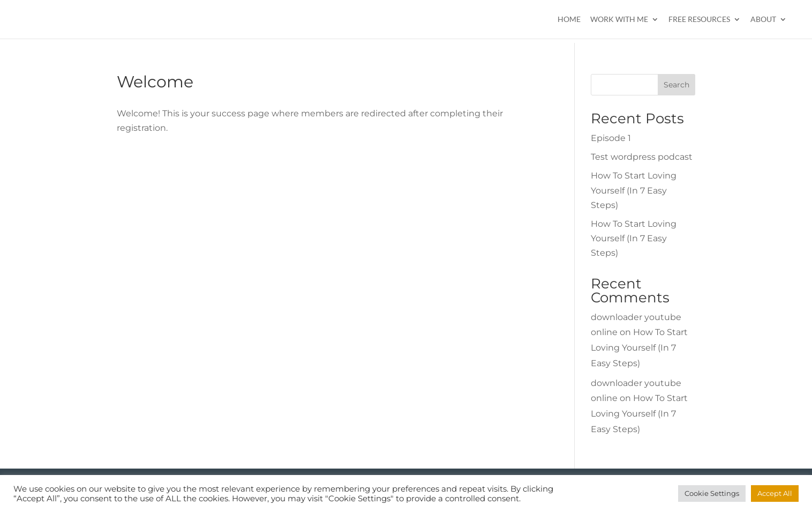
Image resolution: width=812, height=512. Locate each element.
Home (569, 20)
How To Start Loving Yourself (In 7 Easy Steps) (634, 190)
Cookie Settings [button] (712, 493)
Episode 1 (611, 138)
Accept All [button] (775, 493)
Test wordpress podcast (642, 157)
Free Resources (699, 20)
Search (676, 85)
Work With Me (619, 20)
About (763, 20)
